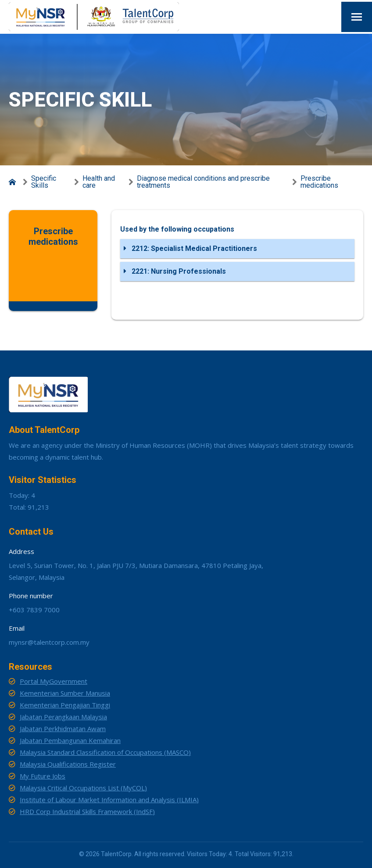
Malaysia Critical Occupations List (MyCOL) (83, 788)
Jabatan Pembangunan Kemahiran (70, 740)
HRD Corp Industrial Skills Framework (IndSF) (87, 811)
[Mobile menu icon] (357, 17)
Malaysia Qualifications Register (68, 764)
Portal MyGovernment (54, 681)
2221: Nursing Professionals (175, 271)
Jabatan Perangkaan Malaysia (63, 717)
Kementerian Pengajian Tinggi (65, 705)
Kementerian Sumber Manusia (65, 693)
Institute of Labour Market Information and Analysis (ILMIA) (109, 800)
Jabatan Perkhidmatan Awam (63, 729)
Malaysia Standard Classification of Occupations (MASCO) (105, 752)
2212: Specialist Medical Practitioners (190, 248)
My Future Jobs (43, 776)
